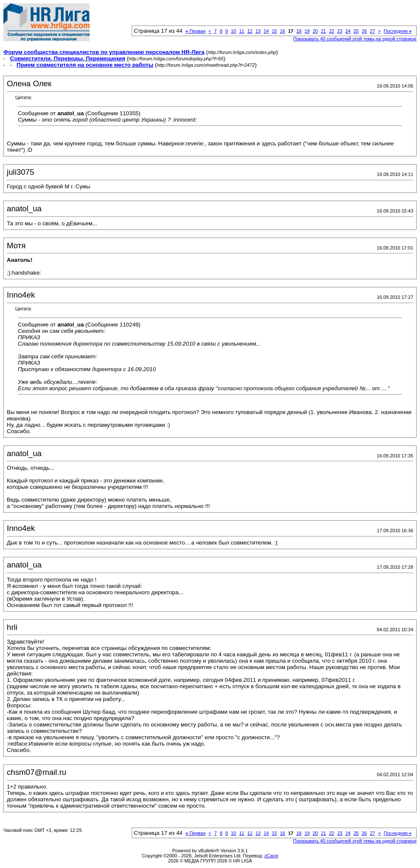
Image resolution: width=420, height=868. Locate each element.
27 (372, 31)
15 (274, 31)
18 (299, 31)
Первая (196, 31)
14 (266, 31)
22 (332, 31)
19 (307, 31)
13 (258, 31)
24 (348, 31)
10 (234, 31)
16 (282, 31)
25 (356, 31)
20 (315, 31)
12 (250, 31)
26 (364, 31)
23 (340, 31)
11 (242, 31)
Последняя (398, 31)
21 (323, 31)
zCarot (271, 856)
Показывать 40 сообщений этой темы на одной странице (355, 39)
